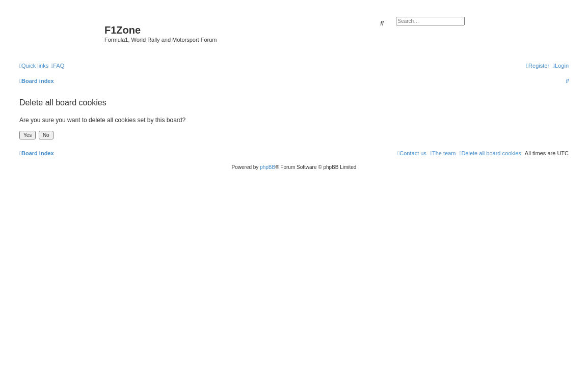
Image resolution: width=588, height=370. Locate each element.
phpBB (268, 167)
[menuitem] (58, 66)
